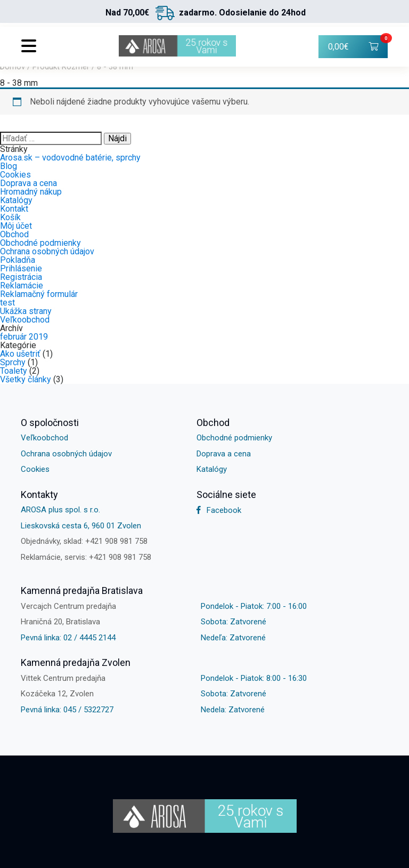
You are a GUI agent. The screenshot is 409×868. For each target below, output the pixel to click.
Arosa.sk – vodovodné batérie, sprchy (70, 158)
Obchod (14, 234)
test (7, 303)
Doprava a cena (28, 183)
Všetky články (26, 379)
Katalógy (16, 200)
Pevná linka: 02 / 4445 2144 (68, 638)
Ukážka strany (26, 311)
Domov (13, 67)
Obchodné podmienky (40, 243)
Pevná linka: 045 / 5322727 (67, 710)
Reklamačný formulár (39, 294)
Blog (9, 166)
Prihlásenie (21, 268)
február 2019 (24, 337)
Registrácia (21, 277)
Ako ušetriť (20, 354)
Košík (10, 217)
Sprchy (13, 362)
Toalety (14, 371)
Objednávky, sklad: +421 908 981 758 (84, 541)
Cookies (15, 175)
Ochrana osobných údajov (47, 251)
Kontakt (14, 209)
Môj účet (16, 226)
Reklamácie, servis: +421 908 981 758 (86, 557)
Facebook (219, 510)
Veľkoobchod (25, 320)
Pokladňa (18, 260)
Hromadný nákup (31, 192)
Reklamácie (22, 286)
